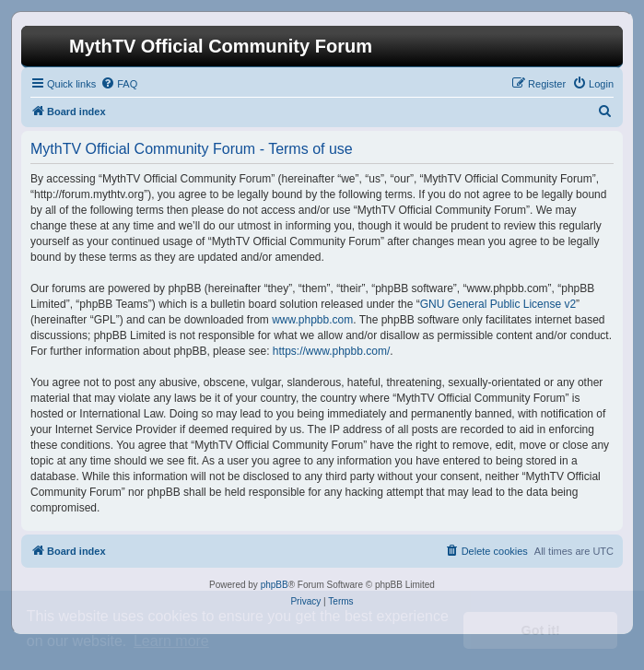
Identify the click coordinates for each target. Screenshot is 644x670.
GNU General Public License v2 (498, 304)
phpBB (275, 585)
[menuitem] (119, 84)
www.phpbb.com (312, 320)
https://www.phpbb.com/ (331, 351)
